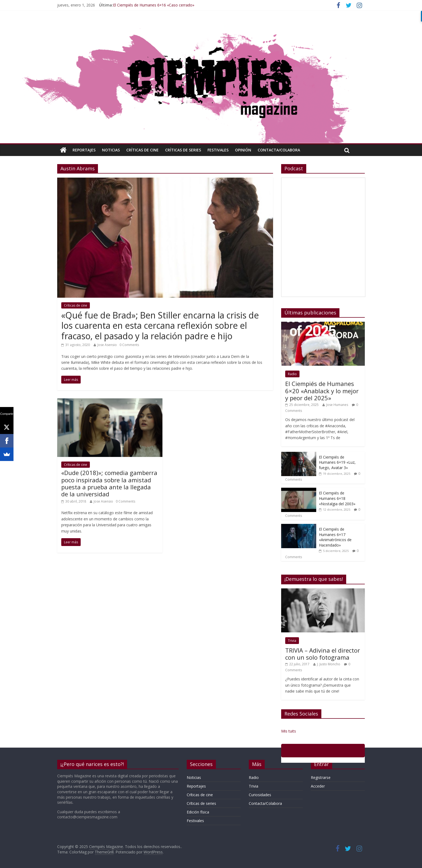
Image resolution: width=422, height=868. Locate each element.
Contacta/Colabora (279, 150)
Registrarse (321, 777)
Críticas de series (183, 150)
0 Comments (129, 345)
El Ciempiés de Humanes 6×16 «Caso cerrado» (154, 5)
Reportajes (84, 150)
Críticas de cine (142, 150)
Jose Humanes (337, 405)
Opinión (243, 150)
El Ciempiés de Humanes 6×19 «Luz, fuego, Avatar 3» (337, 462)
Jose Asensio (107, 345)
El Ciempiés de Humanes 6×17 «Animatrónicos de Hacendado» (335, 537)
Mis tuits (289, 731)
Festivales (218, 150)
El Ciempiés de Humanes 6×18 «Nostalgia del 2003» (337, 498)
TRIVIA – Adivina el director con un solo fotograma (323, 654)
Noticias (111, 150)
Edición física (198, 812)
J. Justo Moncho (329, 664)
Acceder (318, 786)
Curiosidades (260, 795)
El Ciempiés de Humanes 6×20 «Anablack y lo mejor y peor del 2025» (322, 391)
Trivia (292, 641)
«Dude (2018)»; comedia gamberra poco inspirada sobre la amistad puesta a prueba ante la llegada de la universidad (109, 483)
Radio (292, 374)
